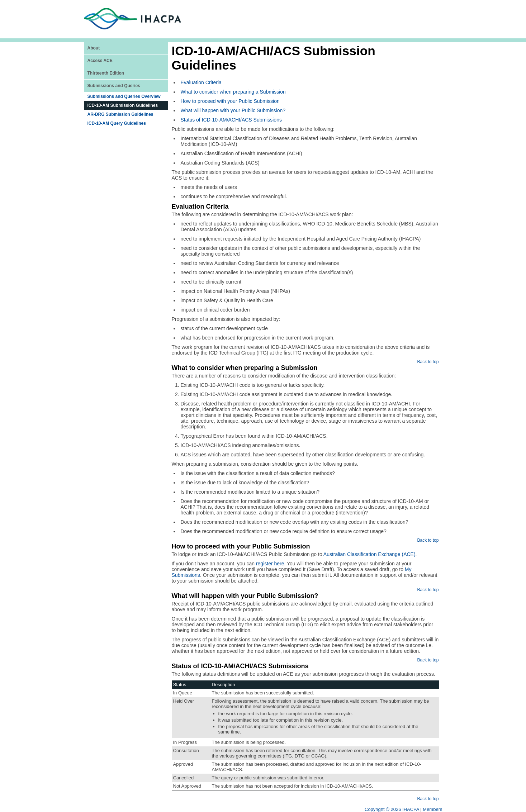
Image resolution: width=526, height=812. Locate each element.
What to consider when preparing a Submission (233, 92)
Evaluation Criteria (201, 82)
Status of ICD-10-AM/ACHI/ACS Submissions (231, 120)
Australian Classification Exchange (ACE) (369, 554)
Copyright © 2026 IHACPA (392, 809)
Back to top (428, 362)
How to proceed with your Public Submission (230, 101)
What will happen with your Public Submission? (233, 110)
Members (432, 809)
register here (270, 564)
